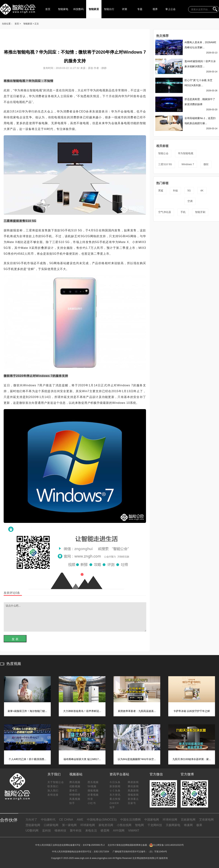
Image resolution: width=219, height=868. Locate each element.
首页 (48, 9)
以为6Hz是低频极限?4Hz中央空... (137, 759)
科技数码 (78, 9)
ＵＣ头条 (115, 791)
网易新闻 (133, 782)
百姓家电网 (188, 820)
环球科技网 (170, 820)
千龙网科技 (155, 825)
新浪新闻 (115, 786)
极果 (199, 825)
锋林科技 (60, 831)
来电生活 (91, 831)
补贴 (175, 191)
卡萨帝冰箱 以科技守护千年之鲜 (192, 711)
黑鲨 (161, 191)
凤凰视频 (75, 799)
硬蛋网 (105, 831)
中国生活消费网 (130, 820)
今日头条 (115, 782)
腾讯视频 (75, 782)
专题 (140, 9)
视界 (155, 9)
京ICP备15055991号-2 (94, 845)
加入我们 (53, 791)
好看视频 (93, 795)
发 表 (15, 639)
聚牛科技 (76, 831)
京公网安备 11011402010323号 (167, 845)
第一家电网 (69, 825)
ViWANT (134, 831)
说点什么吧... (75, 617)
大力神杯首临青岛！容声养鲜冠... (82, 711)
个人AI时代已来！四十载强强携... (27, 759)
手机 (183, 212)
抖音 (90, 799)
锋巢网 (188, 825)
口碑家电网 (51, 825)
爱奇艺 (73, 791)
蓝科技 (47, 831)
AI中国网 (119, 831)
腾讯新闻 (133, 786)
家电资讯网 (106, 825)
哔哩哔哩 (75, 795)
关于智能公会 (56, 782)
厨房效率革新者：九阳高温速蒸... (137, 711)
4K (202, 191)
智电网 (139, 825)
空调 (190, 201)
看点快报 (115, 799)
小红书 (92, 803)
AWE (80, 820)
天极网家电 (173, 825)
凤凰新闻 (133, 791)
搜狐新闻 (133, 795)
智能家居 (94, 9)
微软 (206, 164)
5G (189, 191)
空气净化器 (165, 212)
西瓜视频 (93, 782)
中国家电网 (152, 820)
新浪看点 (133, 799)
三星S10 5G (165, 164)
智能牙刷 (200, 212)
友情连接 (53, 795)
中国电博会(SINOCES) (102, 820)
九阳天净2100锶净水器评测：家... (192, 759)
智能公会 (163, 153)
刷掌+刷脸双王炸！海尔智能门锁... (27, 711)
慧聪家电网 (33, 825)
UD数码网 (32, 831)
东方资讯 (115, 795)
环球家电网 (88, 825)
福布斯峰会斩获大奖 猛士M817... (82, 759)
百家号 (132, 803)
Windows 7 (188, 164)
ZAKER (114, 803)
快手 (72, 803)
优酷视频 (75, 786)
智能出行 (109, 9)
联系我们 (53, 786)
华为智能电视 (186, 153)
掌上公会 (170, 9)
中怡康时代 (48, 820)
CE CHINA (66, 820)
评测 (124, 9)
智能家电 (63, 9)
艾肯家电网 (206, 820)
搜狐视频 (93, 791)
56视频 (92, 786)
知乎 (112, 807)
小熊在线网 (124, 825)
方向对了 (31, 820)
